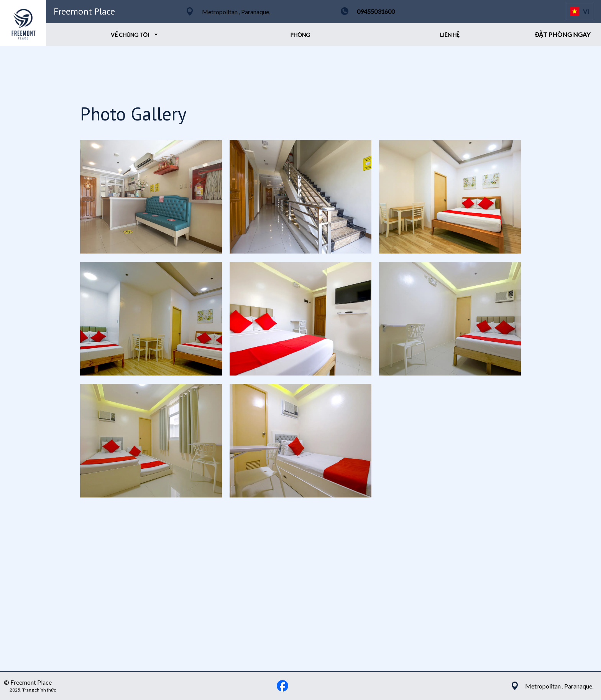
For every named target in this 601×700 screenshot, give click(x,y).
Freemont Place (84, 11)
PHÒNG (300, 35)
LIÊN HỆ (450, 35)
